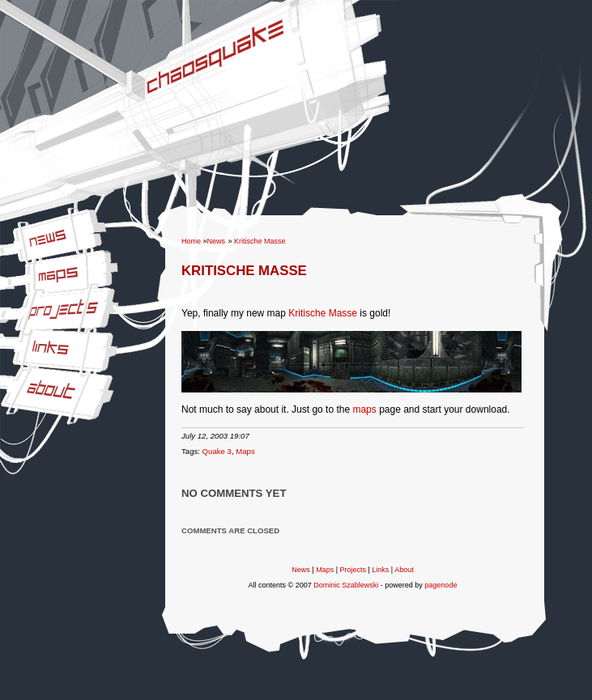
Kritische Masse (260, 241)
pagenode (441, 585)
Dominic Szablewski (346, 585)
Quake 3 (217, 451)
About (13, 377)
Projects (17, 299)
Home (191, 241)
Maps (12, 264)
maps (364, 409)
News (12, 232)
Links (11, 336)
